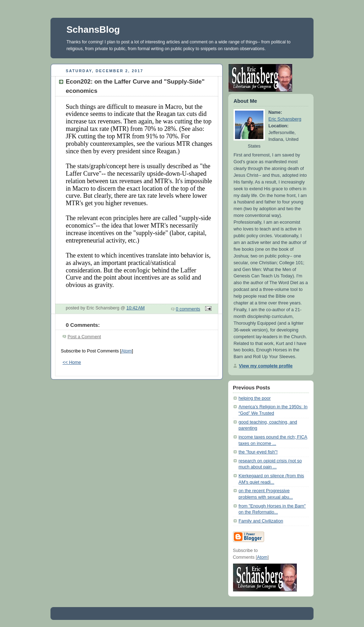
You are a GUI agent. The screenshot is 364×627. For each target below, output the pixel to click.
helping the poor (255, 398)
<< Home (72, 362)
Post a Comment (84, 337)
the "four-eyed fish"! (258, 452)
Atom (126, 351)
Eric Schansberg (285, 119)
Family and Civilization (261, 521)
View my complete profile (266, 366)
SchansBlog (93, 30)
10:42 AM (136, 308)
